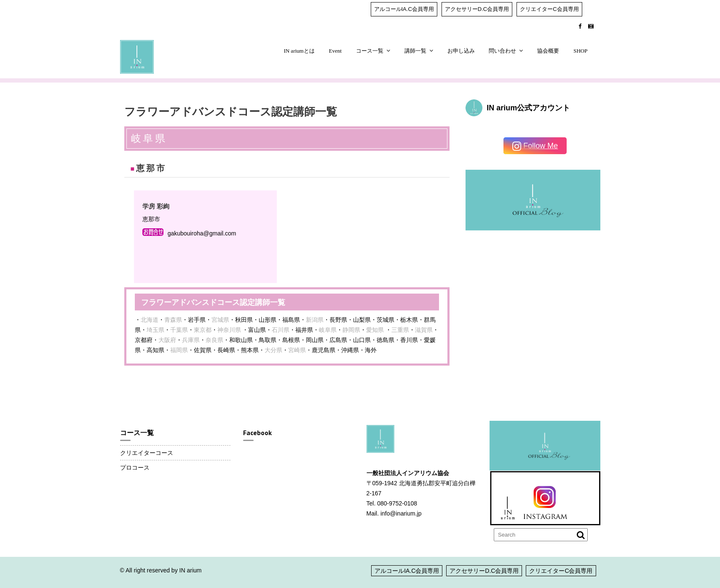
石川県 (281, 330)
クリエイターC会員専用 (549, 9)
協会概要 (548, 51)
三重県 (400, 330)
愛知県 (375, 330)
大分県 (273, 350)
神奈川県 (229, 330)
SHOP (580, 51)
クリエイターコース (147, 453)
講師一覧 (415, 51)
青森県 (173, 320)
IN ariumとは (299, 51)
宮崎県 (297, 350)
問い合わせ (502, 51)
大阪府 (167, 340)
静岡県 (351, 330)
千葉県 (179, 330)
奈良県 (214, 340)
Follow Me (535, 146)
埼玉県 (155, 330)
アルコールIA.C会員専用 (404, 9)
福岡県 (179, 350)
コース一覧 (370, 51)
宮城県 (220, 320)
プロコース (135, 468)
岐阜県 (328, 330)
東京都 (203, 330)
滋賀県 (424, 330)
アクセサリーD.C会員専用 (477, 9)
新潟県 (315, 320)
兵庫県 (191, 340)
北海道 (150, 320)
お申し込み (461, 51)
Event (335, 51)
